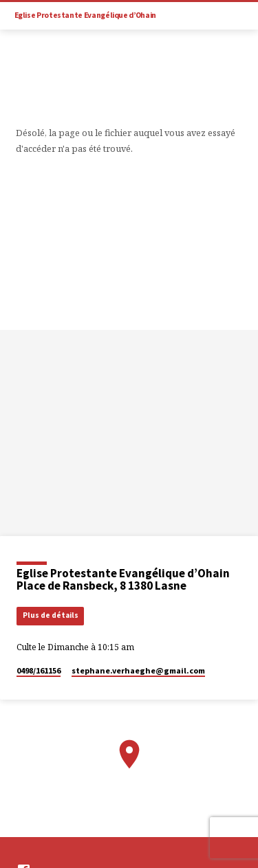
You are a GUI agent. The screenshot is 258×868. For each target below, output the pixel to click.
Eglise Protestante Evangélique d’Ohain (85, 15)
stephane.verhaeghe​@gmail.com (138, 670)
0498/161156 (39, 670)
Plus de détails (51, 615)
